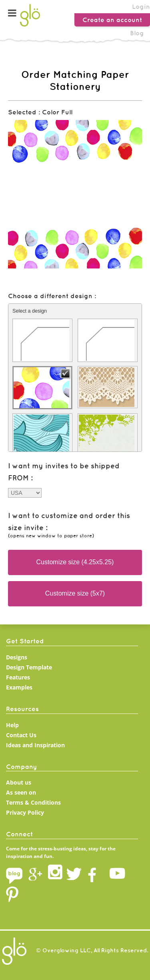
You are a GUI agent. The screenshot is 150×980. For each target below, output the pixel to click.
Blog (137, 33)
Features (18, 677)
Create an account (112, 20)
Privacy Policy (25, 812)
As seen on (21, 792)
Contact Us (21, 735)
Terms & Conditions (33, 802)
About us (19, 782)
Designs (17, 657)
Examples (19, 687)
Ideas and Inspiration (35, 745)
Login (141, 6)
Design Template (29, 667)
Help (12, 725)
